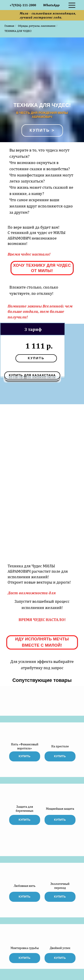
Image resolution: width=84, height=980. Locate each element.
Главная (9, 26)
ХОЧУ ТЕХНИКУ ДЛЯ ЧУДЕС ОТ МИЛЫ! (42, 268)
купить (36, 358)
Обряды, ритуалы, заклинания (37, 26)
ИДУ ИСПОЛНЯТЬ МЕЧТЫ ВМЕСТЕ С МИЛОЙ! (42, 642)
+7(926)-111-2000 (23, 5)
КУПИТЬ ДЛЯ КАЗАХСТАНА (32, 375)
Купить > (42, 130)
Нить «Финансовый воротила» (25, 746)
